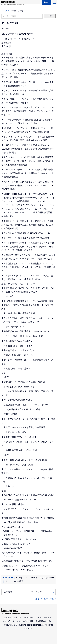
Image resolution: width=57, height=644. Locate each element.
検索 (50, 16)
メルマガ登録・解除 (25, 621)
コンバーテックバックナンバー (40, 578)
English (46, 4)
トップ (4, 11)
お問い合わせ (9, 621)
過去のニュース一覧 (45, 599)
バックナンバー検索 (14, 581)
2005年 (19, 578)
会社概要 (8, 618)
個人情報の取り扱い (44, 621)
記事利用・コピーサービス (25, 618)
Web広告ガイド (45, 618)
